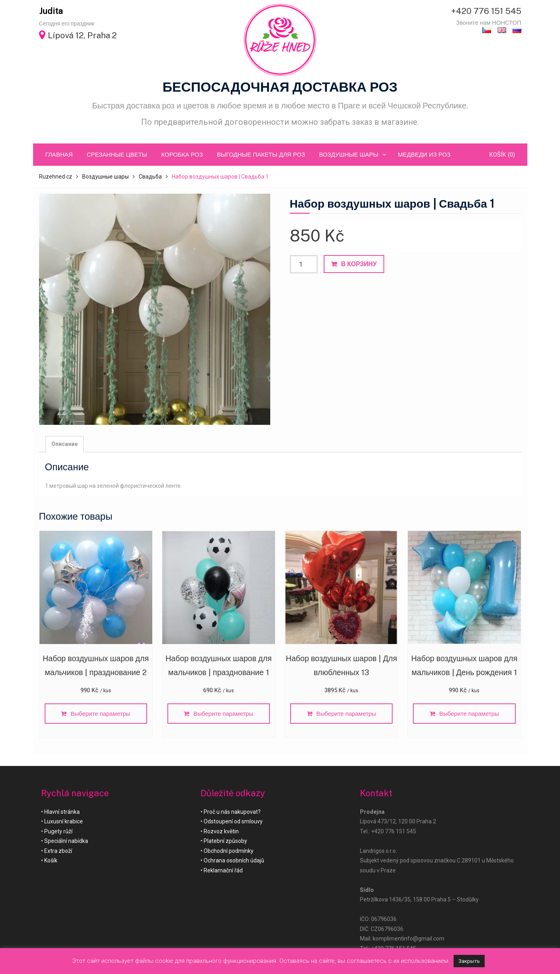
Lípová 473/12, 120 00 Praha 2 (398, 823)
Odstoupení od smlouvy (233, 823)
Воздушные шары (349, 155)
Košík (51, 862)
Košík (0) (502, 155)
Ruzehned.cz (56, 177)
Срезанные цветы (117, 155)
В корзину (359, 264)
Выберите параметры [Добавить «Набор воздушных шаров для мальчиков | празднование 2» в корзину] (101, 714)
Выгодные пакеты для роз (261, 155)
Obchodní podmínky (229, 852)
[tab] (65, 444)
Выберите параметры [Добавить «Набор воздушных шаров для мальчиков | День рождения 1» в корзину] (469, 714)
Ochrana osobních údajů (234, 862)
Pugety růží (58, 832)
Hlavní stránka (62, 813)
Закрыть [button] (469, 961)
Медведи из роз (424, 155)
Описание (65, 444)
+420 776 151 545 (486, 11)
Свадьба (150, 177)
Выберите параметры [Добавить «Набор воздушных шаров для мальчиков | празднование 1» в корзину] (223, 714)
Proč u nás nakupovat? (232, 813)
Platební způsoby (225, 842)
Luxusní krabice (64, 823)
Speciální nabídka (66, 842)
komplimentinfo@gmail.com (409, 940)
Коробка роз (182, 155)
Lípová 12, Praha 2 (82, 35)
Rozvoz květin (221, 832)
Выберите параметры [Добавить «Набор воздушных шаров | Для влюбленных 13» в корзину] (347, 714)
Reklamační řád (223, 871)
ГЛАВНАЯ (59, 155)
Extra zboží (58, 852)
